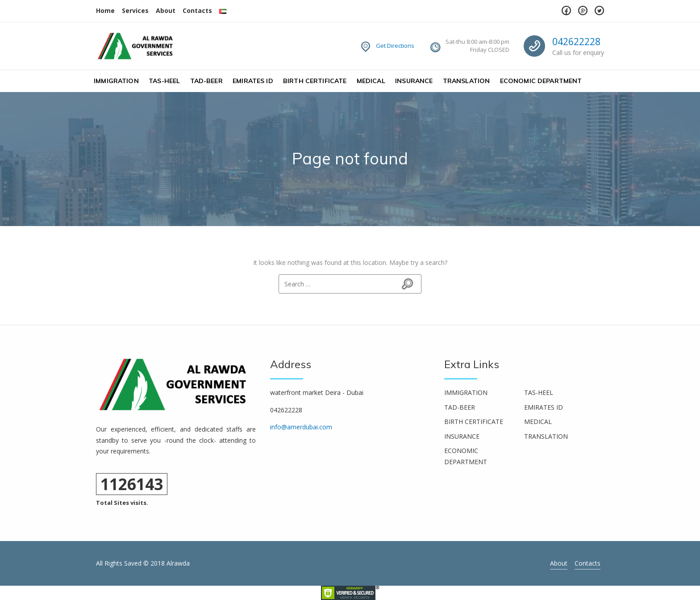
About (166, 10)
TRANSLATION (467, 81)
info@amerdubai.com (301, 427)
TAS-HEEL (164, 81)
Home (105, 10)
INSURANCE (414, 81)
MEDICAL (371, 81)
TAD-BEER (206, 81)
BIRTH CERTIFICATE (315, 81)
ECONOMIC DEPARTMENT (541, 81)
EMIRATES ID (253, 81)
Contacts (197, 10)
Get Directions (395, 46)
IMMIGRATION (116, 81)
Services (135, 10)
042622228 (576, 42)
